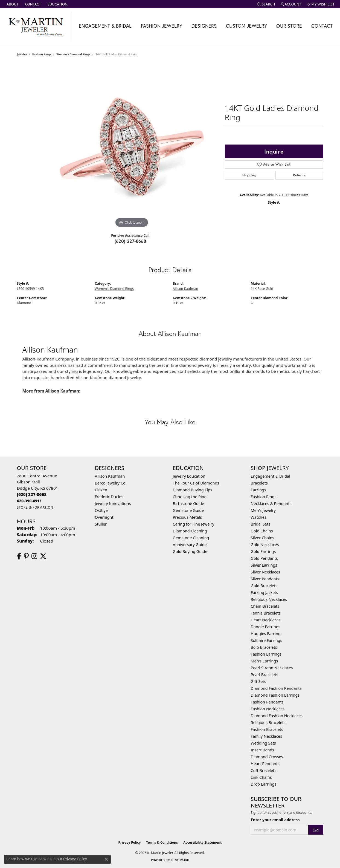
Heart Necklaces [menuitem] (266, 620)
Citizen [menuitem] (101, 490)
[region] (132, 147)
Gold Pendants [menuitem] (264, 558)
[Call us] (29, 501)
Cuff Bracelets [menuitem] (264, 770)
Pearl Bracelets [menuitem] (265, 675)
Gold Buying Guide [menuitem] (190, 551)
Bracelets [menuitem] (259, 483)
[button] (266, 4)
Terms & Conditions (162, 842)
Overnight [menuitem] (104, 517)
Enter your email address (275, 820)
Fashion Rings (42, 54)
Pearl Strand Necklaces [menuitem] (272, 668)
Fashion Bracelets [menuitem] (267, 729)
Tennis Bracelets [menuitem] (266, 613)
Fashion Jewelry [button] (162, 26)
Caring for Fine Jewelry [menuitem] (194, 524)
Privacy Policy (130, 842)
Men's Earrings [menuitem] (265, 661)
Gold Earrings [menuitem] (263, 551)
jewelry (22, 54)
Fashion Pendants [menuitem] (267, 702)
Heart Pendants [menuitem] (265, 764)
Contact (322, 26)
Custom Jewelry (246, 26)
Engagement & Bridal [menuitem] (271, 476)
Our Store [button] (289, 26)
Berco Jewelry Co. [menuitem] (111, 483)
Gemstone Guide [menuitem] (188, 510)
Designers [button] (204, 26)
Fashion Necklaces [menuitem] (268, 709)
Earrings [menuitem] (258, 490)
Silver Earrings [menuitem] (264, 565)
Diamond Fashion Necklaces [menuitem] (277, 716)
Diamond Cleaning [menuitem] (190, 531)
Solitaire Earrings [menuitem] (267, 640)
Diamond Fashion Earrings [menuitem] (275, 695)
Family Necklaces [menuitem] (267, 736)
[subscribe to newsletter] (316, 830)
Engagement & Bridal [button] (105, 26)
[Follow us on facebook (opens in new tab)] (19, 556)
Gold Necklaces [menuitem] (265, 545)
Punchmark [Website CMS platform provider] (180, 860)
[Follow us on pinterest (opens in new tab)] (26, 556)
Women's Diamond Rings (73, 54)
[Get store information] (35, 507)
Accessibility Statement (202, 842)
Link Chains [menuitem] (261, 777)
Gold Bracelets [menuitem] (264, 586)
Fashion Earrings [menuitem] (266, 654)
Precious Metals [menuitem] (187, 517)
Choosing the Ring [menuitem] (190, 497)
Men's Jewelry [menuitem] (263, 510)
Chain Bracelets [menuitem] (265, 606)
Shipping (249, 175)
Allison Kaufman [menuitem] (110, 476)
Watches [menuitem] (259, 517)
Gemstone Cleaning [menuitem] (191, 538)
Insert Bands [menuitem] (263, 750)
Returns (299, 175)
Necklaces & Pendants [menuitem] (271, 504)
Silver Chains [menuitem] (263, 538)
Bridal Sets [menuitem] (261, 524)
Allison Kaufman (186, 289)
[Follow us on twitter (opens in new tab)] (43, 556)
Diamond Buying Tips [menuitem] (193, 490)
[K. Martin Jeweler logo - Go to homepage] (36, 26)
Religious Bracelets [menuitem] (268, 723)
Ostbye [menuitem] (101, 510)
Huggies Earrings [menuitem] (267, 634)
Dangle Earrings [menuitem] (266, 627)
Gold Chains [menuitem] (262, 531)
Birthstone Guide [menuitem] (189, 504)
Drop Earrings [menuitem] (264, 784)
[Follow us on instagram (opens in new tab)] (34, 556)
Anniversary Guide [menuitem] (190, 545)
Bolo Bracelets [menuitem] (264, 647)
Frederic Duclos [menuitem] (109, 497)
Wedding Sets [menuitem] (263, 743)
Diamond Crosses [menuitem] (267, 757)
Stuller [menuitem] (101, 524)
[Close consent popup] (106, 859)
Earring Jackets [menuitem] (265, 592)
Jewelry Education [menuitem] (189, 476)
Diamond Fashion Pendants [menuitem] (276, 688)
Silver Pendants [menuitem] (265, 579)
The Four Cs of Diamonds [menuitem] (196, 483)
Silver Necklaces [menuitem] (266, 572)
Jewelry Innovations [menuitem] (113, 504)
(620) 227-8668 (130, 241)
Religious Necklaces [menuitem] (269, 599)
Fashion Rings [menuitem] (264, 497)
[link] (12, 4)
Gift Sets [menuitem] (258, 681)
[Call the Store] (32, 494)
